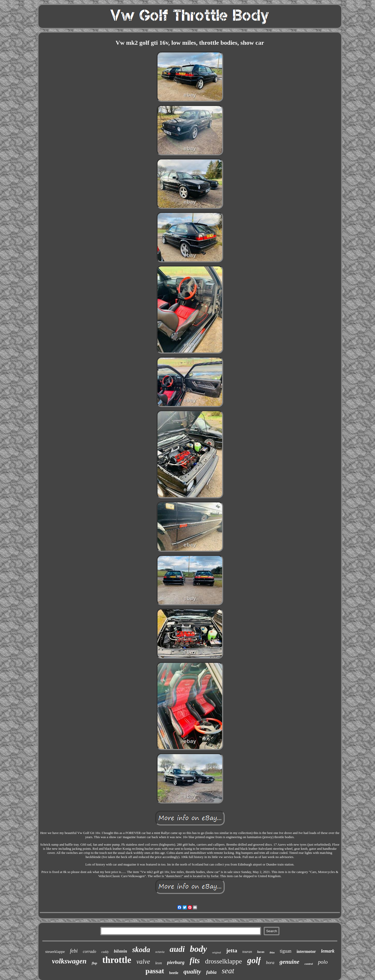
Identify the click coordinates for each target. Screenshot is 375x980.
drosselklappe (224, 961)
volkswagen (69, 961)
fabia (211, 972)
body (198, 949)
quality (192, 971)
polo (323, 962)
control (309, 964)
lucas (261, 952)
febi (74, 951)
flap (94, 963)
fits (195, 960)
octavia (160, 952)
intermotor (306, 951)
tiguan (286, 951)
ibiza (272, 952)
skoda (141, 950)
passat (155, 971)
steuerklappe (55, 952)
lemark (328, 951)
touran (247, 952)
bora (270, 963)
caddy (105, 952)
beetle (174, 973)
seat (228, 971)
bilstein (120, 951)
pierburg (176, 962)
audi (177, 949)
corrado (90, 951)
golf (254, 960)
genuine (289, 962)
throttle (117, 960)
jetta (232, 950)
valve (143, 962)
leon (159, 963)
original (216, 952)
